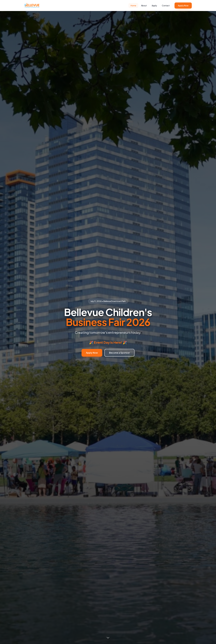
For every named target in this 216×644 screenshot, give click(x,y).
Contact (166, 6)
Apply (154, 6)
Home (133, 6)
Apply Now (183, 6)
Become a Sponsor (119, 353)
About (144, 6)
